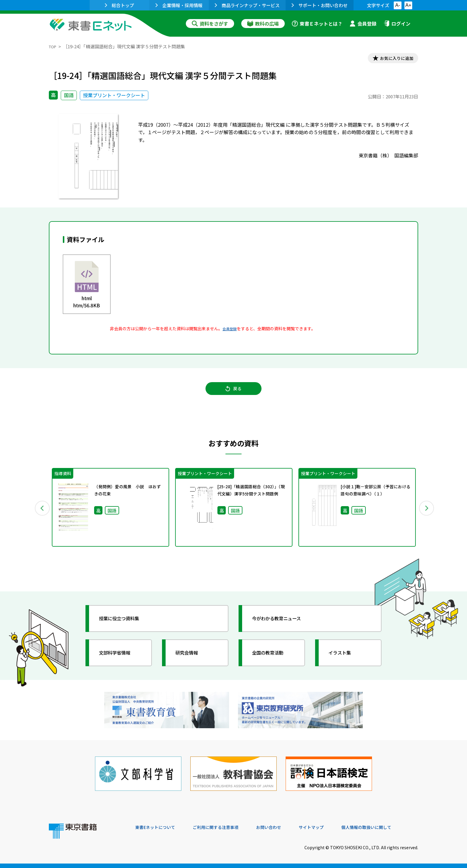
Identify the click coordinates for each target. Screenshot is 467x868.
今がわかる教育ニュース (283, 628)
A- (398, 5)
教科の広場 (263, 24)
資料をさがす (210, 24)
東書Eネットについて (158, 827)
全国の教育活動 (273, 662)
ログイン (397, 24)
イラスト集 (344, 662)
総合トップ (119, 5)
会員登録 (363, 24)
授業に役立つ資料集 (125, 628)
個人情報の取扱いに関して (390, 827)
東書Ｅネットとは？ (317, 24)
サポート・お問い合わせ (320, 5)
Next (427, 515)
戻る (233, 394)
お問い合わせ (283, 827)
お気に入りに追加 (393, 59)
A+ (408, 5)
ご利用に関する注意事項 (225, 827)
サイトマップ (329, 827)
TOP (53, 46)
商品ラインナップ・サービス (247, 5)
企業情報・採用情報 (179, 5)
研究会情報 (191, 662)
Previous (40, 515)
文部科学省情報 (120, 662)
